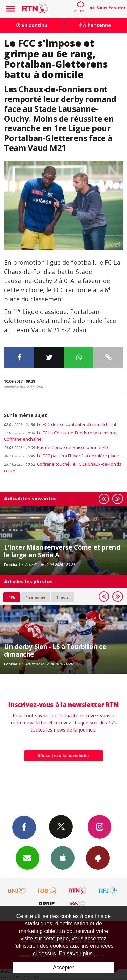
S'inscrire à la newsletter (64, 755)
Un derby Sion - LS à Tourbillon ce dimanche (55, 650)
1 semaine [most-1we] (36, 597)
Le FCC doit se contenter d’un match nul (60, 425)
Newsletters (27, 858)
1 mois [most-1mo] (62, 597)
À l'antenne (95, 25)
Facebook (24, 827)
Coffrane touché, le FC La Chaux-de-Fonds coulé (62, 467)
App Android (98, 858)
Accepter (63, 968)
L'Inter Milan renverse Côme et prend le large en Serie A (62, 551)
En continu (32, 25)
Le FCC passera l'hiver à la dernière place (61, 456)
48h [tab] (12, 597)
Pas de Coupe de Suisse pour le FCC (57, 448)
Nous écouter (111, 8)
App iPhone (63, 858)
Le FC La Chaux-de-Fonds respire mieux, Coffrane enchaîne (61, 436)
